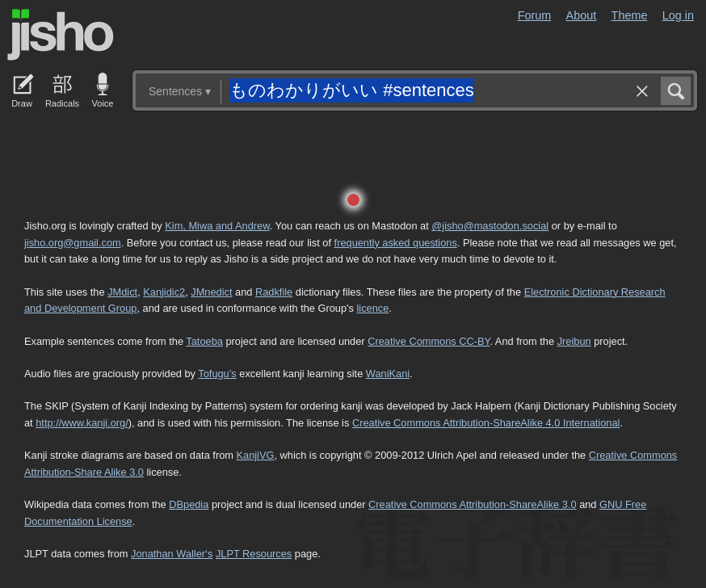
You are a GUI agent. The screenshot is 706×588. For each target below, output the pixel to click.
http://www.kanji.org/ (82, 423)
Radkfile (274, 292)
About (582, 15)
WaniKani (388, 374)
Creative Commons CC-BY (429, 341)
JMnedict (211, 292)
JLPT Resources (254, 554)
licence (372, 308)
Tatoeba (204, 341)
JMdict (122, 292)
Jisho (61, 35)
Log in (678, 15)
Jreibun (574, 341)
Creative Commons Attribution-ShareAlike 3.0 (472, 504)
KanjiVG (255, 455)
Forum (535, 15)
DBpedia (189, 504)
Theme (630, 15)
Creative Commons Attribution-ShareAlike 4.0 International (486, 423)
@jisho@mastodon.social (490, 226)
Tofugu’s (217, 374)
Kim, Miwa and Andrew (217, 226)
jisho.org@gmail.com (73, 243)
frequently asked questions (396, 243)
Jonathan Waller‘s (172, 554)
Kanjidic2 (164, 292)
